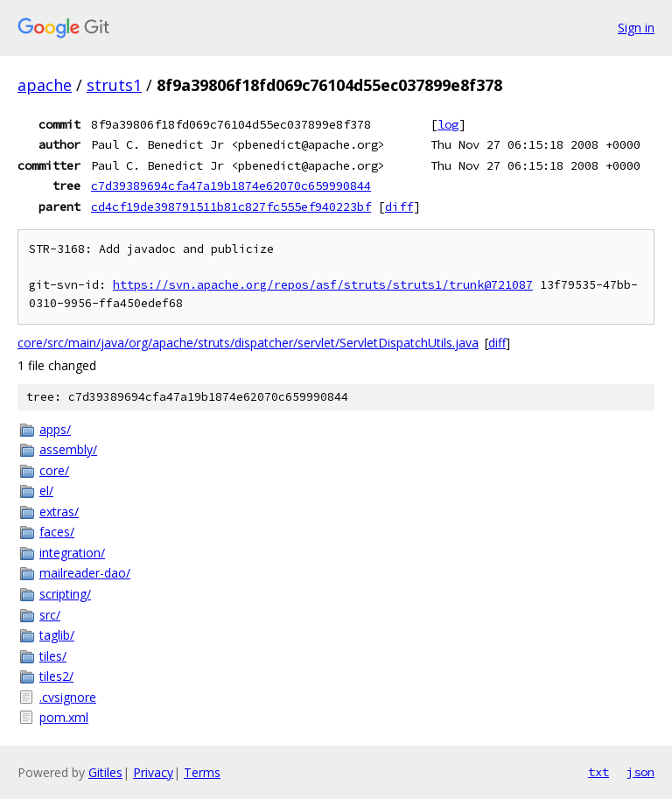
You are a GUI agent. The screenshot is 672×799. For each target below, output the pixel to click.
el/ (46, 491)
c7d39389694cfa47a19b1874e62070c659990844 (231, 186)
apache (45, 85)
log (448, 124)
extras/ (59, 512)
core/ (54, 470)
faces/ (57, 532)
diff (399, 207)
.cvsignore (68, 697)
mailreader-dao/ (85, 573)
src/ (50, 615)
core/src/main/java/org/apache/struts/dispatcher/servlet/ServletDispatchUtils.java (248, 343)
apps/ (55, 429)
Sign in (636, 28)
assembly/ (68, 449)
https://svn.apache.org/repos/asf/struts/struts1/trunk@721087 (323, 285)
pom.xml (64, 717)
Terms (202, 772)
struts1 (114, 85)
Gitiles (105, 772)
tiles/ (53, 656)
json (640, 772)
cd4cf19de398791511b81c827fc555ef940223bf (231, 207)
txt (598, 772)
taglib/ (57, 635)
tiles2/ (56, 676)
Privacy (153, 772)
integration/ (72, 553)
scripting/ (65, 594)
